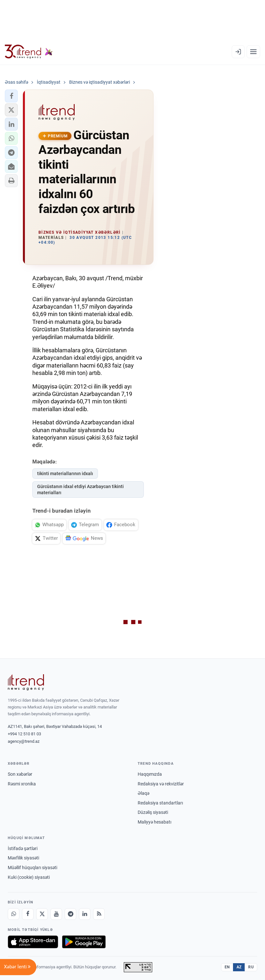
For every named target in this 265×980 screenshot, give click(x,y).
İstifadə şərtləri (23, 848)
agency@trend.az (24, 741)
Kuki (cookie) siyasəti (29, 877)
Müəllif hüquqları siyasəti (32, 868)
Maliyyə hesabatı (154, 822)
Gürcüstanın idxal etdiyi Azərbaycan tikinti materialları (80, 490)
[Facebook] (28, 914)
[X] (42, 914)
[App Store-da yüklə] (33, 942)
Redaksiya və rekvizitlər (161, 784)
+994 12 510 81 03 (24, 734)
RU (251, 967)
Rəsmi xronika (22, 784)
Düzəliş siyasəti (153, 812)
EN (227, 967)
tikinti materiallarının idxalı (65, 474)
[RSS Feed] (99, 914)
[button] (11, 96)
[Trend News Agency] (26, 682)
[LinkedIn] (85, 914)
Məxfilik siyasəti (23, 858)
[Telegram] (70, 914)
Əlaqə (143, 793)
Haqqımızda (150, 774)
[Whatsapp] (14, 914)
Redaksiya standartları (160, 803)
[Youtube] (56, 914)
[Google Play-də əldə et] (84, 942)
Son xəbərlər (20, 774)
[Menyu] (253, 52)
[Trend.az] (29, 52)
